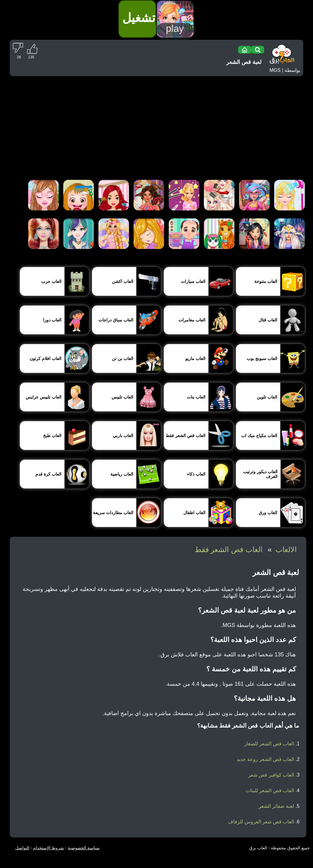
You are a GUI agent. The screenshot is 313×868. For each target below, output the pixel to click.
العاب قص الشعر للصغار (269, 744)
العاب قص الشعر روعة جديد (265, 759)
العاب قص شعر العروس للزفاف (261, 822)
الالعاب (286, 549)
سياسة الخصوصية (84, 848)
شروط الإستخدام (48, 848)
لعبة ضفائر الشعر (276, 806)
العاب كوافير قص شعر (271, 775)
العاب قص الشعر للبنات (270, 790)
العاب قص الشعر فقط (229, 549)
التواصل (22, 848)
